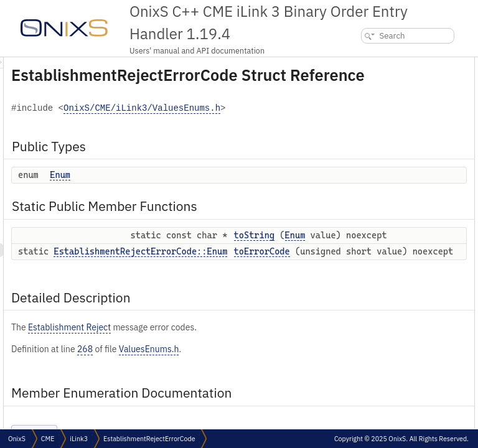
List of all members (371, 214)
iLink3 (79, 439)
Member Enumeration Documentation (402, 146)
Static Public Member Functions (395, 91)
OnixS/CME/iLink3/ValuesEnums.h (250, 139)
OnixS (17, 439)
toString (363, 105)
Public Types (362, 64)
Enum (216, 205)
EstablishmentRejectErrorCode (149, 439)
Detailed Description (375, 132)
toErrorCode (371, 119)
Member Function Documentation (395, 173)
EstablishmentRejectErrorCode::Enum (296, 321)
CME (48, 439)
